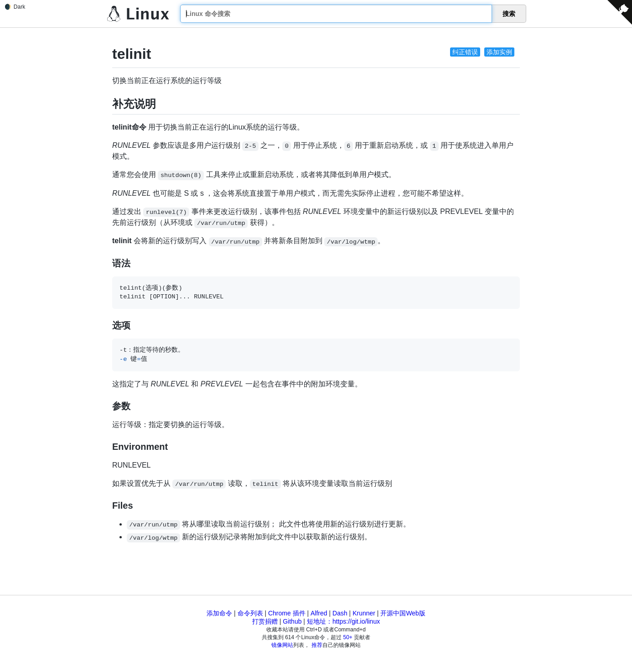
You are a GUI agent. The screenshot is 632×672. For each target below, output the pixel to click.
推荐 (317, 645)
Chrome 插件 (287, 613)
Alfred (319, 613)
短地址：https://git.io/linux (343, 621)
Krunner (364, 613)
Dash (340, 613)
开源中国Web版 (403, 613)
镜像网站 (282, 645)
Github (292, 621)
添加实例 (499, 52)
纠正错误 (465, 52)
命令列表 (250, 613)
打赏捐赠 (265, 621)
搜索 (509, 14)
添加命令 (219, 613)
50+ (348, 637)
